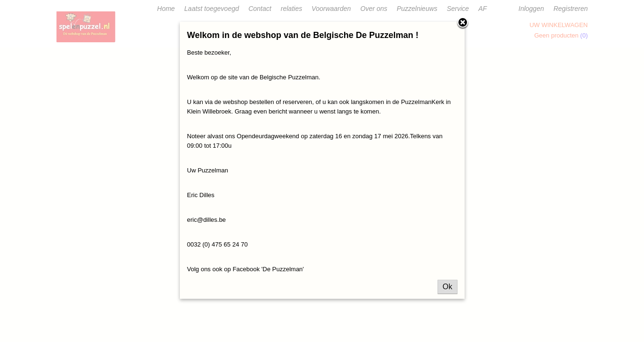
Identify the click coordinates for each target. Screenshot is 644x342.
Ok (448, 287)
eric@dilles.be (206, 220)
